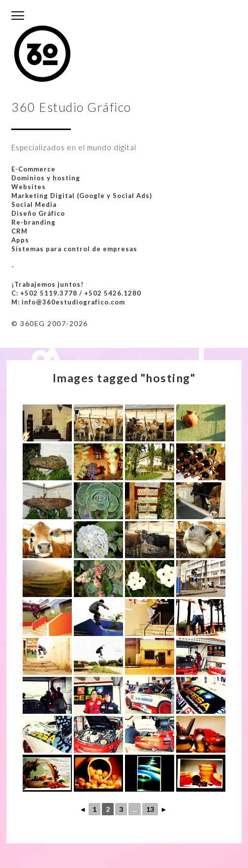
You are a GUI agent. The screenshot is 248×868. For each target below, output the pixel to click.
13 (150, 809)
